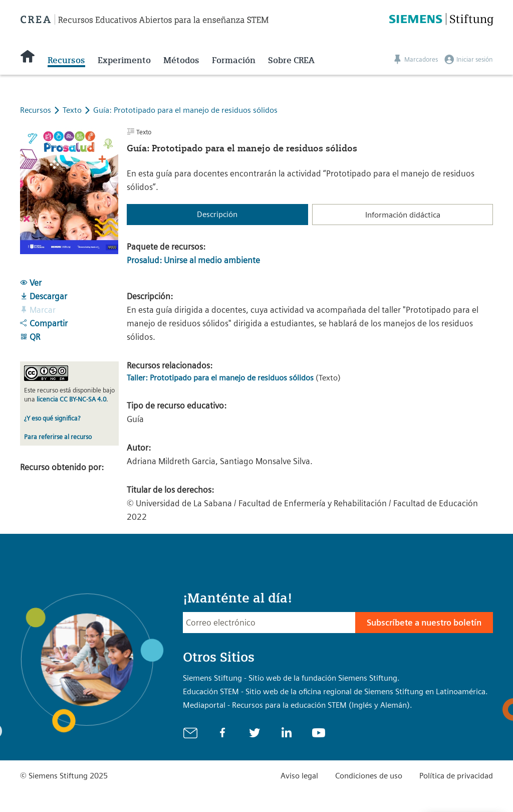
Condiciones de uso (369, 776)
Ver (31, 283)
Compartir (44, 323)
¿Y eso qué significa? (52, 418)
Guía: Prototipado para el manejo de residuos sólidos (185, 110)
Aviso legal (299, 776)
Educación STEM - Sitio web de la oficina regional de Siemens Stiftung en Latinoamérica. (335, 691)
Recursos (66, 60)
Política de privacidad (456, 776)
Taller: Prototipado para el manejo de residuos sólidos (220, 378)
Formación (234, 60)
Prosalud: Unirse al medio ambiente (193, 260)
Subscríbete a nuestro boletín (424, 623)
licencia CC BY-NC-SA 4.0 (71, 399)
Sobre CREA (291, 60)
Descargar (44, 296)
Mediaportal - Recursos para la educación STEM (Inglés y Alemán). (298, 705)
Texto (73, 110)
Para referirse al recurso (58, 437)
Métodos (181, 60)
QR (30, 337)
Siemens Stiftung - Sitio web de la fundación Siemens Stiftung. (291, 678)
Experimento (124, 60)
